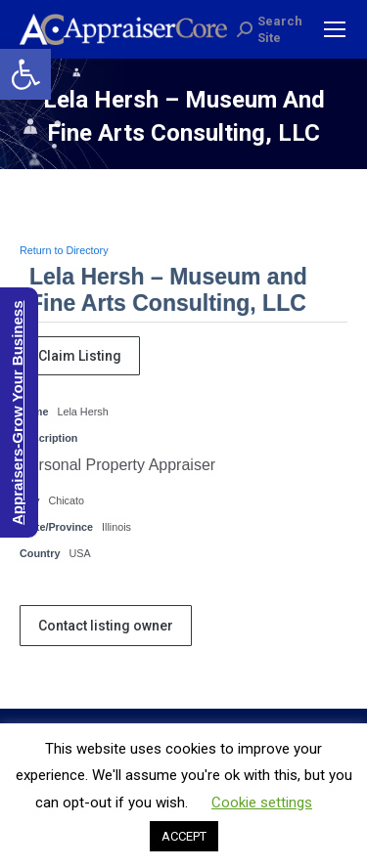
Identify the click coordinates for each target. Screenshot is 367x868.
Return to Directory (64, 250)
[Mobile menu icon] (335, 29)
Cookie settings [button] (262, 803)
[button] (25, 74)
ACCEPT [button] (184, 836)
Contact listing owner (106, 626)
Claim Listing (80, 356)
